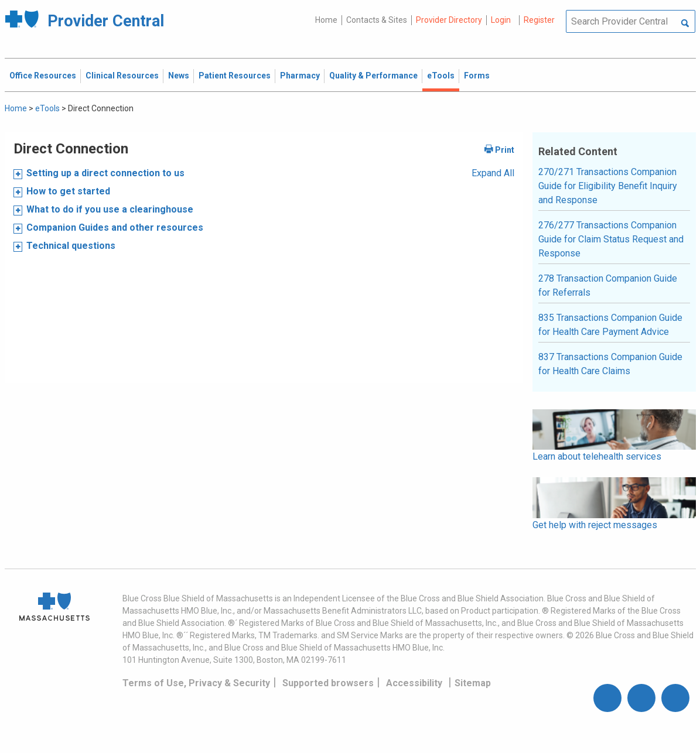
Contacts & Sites (377, 20)
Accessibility (414, 683)
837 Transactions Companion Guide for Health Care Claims (610, 364)
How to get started (68, 191)
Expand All (493, 173)
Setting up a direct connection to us (105, 173)
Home (326, 20)
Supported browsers (328, 683)
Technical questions (71, 246)
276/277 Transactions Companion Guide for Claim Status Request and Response (611, 239)
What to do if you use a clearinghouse (110, 209)
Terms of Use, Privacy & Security (196, 683)
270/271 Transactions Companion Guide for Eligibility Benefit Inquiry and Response (608, 186)
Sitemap (473, 683)
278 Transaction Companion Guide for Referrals (608, 285)
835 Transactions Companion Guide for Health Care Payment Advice (610, 325)
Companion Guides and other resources (115, 227)
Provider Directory (449, 20)
